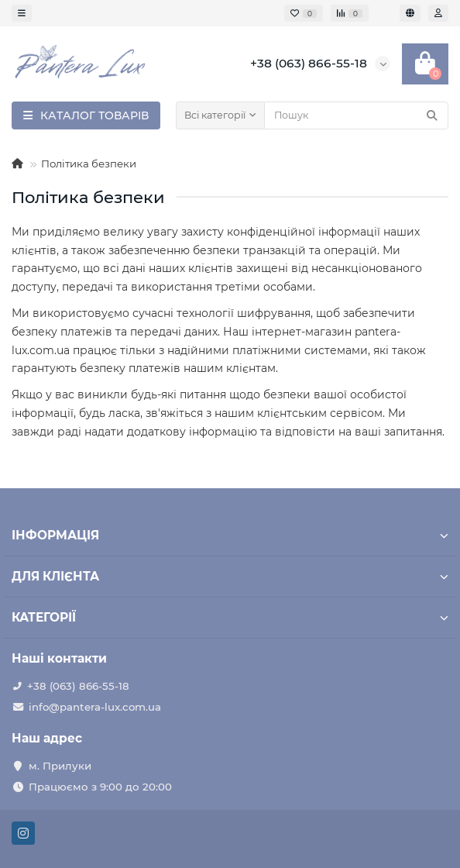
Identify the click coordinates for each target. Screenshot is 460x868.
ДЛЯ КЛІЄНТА (230, 576)
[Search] (356, 115)
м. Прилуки (60, 766)
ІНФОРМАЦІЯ (230, 535)
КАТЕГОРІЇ (230, 617)
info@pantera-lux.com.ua (95, 707)
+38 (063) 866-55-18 (78, 686)
